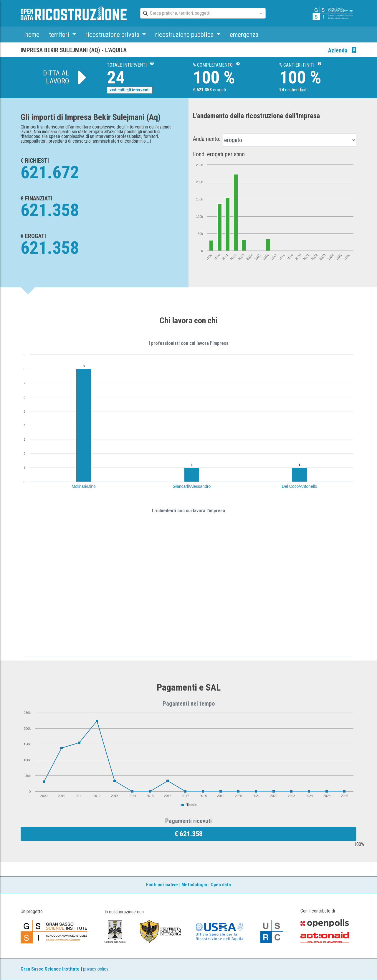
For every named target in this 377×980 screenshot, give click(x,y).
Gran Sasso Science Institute (50, 969)
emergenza (244, 34)
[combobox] (198, 14)
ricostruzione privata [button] (113, 34)
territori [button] (60, 34)
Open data (221, 885)
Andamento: (207, 139)
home (32, 34)
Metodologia (194, 885)
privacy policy (96, 969)
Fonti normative (162, 885)
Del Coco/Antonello (300, 486)
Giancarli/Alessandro (192, 486)
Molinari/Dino (84, 486)
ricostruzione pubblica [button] (185, 34)
